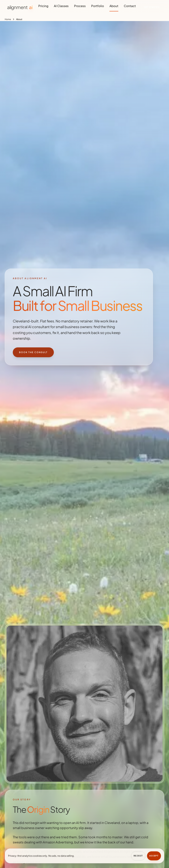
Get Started (152, 7)
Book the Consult (33, 352)
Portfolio (98, 6)
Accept (154, 857)
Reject (138, 857)
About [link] (19, 19)
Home (8, 19)
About (114, 6)
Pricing (43, 6)
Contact (130, 6)
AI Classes (61, 6)
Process (80, 6)
